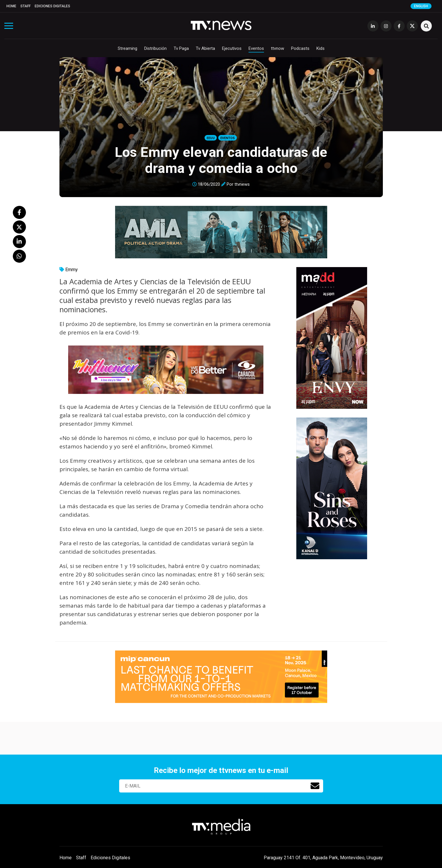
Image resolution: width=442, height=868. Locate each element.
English (421, 6)
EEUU (211, 138)
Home (11, 6)
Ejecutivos (232, 48)
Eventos (256, 48)
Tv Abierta (205, 48)
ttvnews (242, 184)
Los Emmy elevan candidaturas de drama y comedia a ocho (221, 160)
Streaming (127, 48)
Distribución (155, 48)
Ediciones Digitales (52, 6)
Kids (321, 48)
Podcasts (300, 48)
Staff (25, 6)
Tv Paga (181, 48)
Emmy (72, 270)
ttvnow (278, 48)
